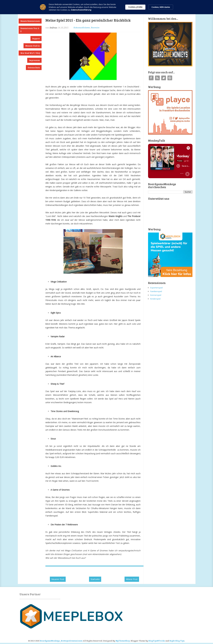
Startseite (95, 579)
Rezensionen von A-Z (30, 30)
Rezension (95, 28)
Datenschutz (34, 68)
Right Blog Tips (177, 641)
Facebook (151, 78)
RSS (157, 78)
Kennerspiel (156, 295)
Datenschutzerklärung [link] (81, 10)
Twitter (164, 78)
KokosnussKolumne (82, 28)
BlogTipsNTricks (157, 641)
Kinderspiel (155, 299)
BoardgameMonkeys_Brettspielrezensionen (61, 641)
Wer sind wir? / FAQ (30, 53)
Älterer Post (132, 579)
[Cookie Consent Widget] (106, 7)
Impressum (34, 60)
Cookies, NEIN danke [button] (161, 7)
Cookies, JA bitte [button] (135, 7)
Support (36, 39)
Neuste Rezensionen (30, 21)
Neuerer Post (58, 579)
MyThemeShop (123, 641)
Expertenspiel (156, 288)
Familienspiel (156, 291)
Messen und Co (33, 46)
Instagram (170, 78)
